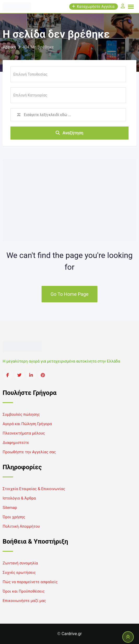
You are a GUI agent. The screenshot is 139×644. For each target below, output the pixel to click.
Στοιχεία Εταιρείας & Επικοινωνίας (34, 489)
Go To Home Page (70, 294)
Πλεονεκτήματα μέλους (24, 433)
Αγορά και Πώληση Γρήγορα (27, 424)
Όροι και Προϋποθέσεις (24, 591)
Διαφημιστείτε (16, 443)
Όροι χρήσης (14, 517)
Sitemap (10, 508)
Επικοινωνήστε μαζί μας (24, 601)
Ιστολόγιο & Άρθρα (19, 498)
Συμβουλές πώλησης (21, 414)
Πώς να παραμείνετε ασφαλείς (30, 582)
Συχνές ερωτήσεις (19, 573)
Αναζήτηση (70, 133)
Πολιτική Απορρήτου (21, 526)
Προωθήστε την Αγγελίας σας (29, 452)
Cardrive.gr (72, 634)
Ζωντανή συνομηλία (20, 563)
